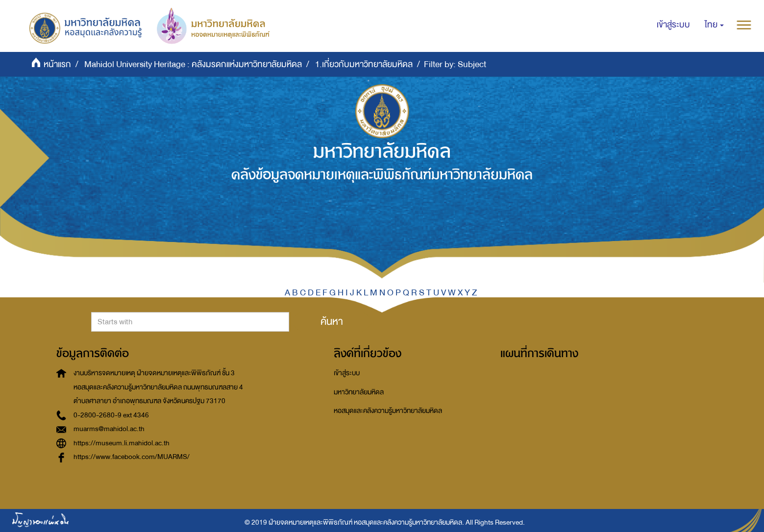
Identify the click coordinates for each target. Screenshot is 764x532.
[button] (714, 25)
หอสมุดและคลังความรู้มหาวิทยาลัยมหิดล (388, 411)
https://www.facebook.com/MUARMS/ (132, 457)
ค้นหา (332, 321)
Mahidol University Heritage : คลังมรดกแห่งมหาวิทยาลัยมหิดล (193, 64)
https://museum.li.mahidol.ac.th (122, 443)
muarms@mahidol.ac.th (109, 429)
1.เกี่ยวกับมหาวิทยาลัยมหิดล (364, 64)
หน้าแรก (57, 64)
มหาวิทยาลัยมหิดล (359, 392)
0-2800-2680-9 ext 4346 (111, 415)
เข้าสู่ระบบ (347, 373)
